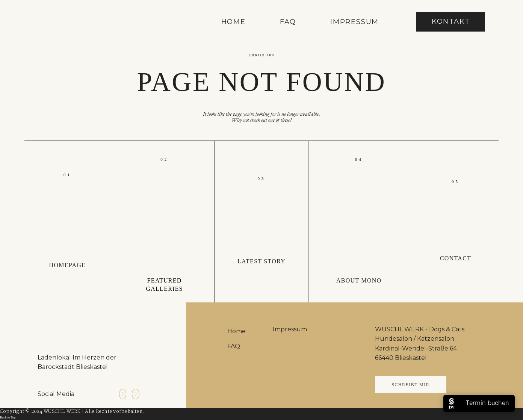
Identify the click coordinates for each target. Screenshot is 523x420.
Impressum (354, 22)
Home (234, 22)
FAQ (288, 22)
